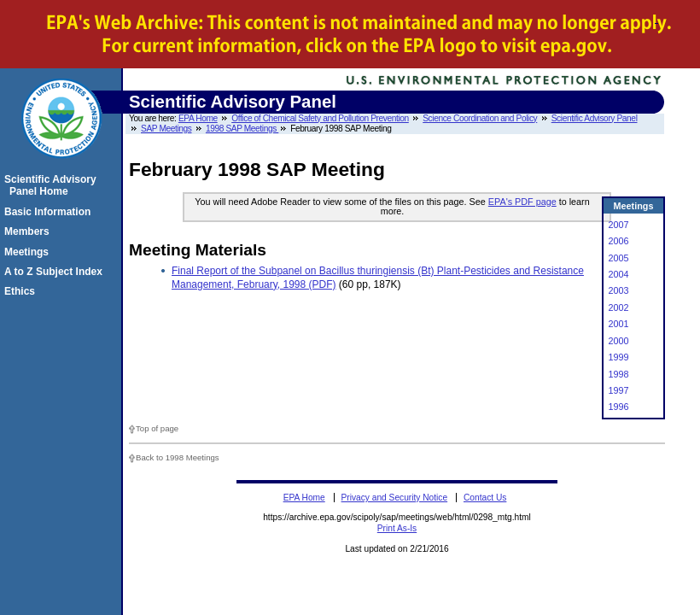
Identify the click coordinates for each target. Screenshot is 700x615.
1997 (618, 390)
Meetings (29, 252)
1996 (618, 407)
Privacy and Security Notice (395, 498)
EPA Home (198, 118)
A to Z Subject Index (56, 272)
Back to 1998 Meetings (178, 457)
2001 (618, 324)
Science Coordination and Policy (480, 118)
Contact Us (485, 498)
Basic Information (50, 212)
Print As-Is (397, 528)
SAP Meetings (166, 129)
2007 (618, 225)
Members (29, 231)
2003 (618, 290)
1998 (618, 374)
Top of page (157, 428)
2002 (618, 307)
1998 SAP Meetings (242, 129)
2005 (618, 258)
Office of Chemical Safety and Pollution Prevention (320, 118)
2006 (618, 241)
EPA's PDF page (522, 202)
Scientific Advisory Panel (595, 118)
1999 (618, 357)
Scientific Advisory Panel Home (53, 185)
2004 (618, 274)
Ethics (22, 291)
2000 (618, 341)
